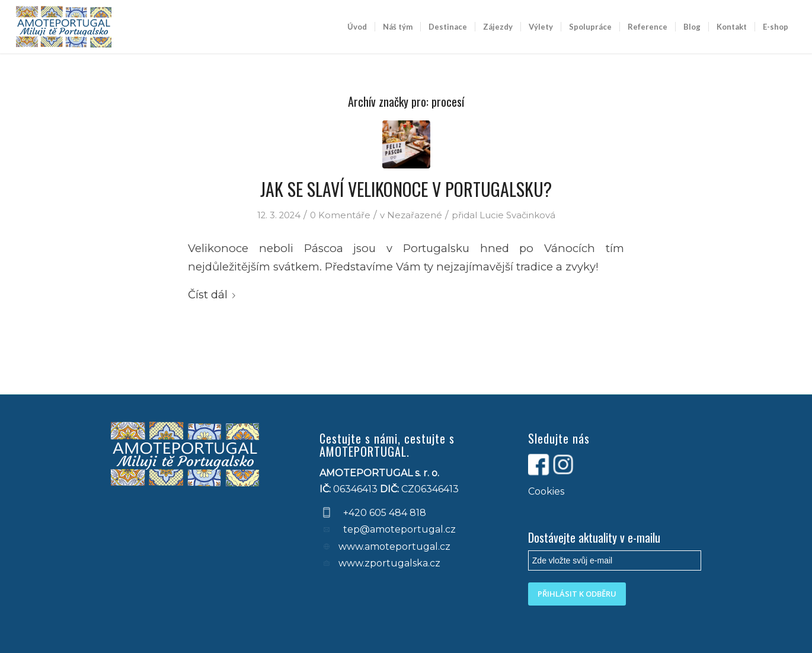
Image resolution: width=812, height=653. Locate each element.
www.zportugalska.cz (389, 563)
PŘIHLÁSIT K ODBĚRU (577, 594)
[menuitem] (357, 27)
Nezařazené (415, 215)
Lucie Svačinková (517, 215)
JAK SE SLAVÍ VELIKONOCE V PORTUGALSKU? (406, 189)
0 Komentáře (340, 215)
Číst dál (214, 294)
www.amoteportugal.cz (394, 547)
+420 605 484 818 (385, 513)
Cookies (546, 491)
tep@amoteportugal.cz (398, 529)
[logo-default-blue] (64, 27)
